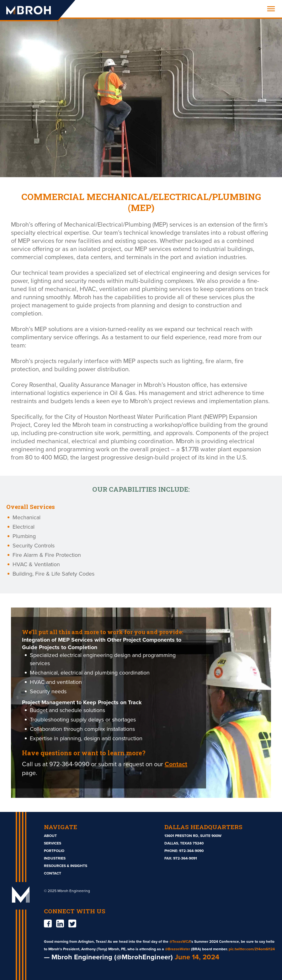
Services (53, 843)
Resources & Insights (66, 866)
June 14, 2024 (197, 957)
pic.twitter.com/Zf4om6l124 (252, 949)
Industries (55, 858)
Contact (176, 764)
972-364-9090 (191, 851)
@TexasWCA (180, 942)
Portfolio (54, 851)
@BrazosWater (178, 949)
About (50, 836)
